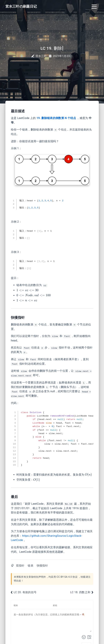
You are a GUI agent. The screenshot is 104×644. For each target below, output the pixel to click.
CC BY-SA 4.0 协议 (67, 577)
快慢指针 (42, 566)
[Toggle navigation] (94, 6)
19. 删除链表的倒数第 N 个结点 (56, 118)
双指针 (20, 566)
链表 (31, 566)
